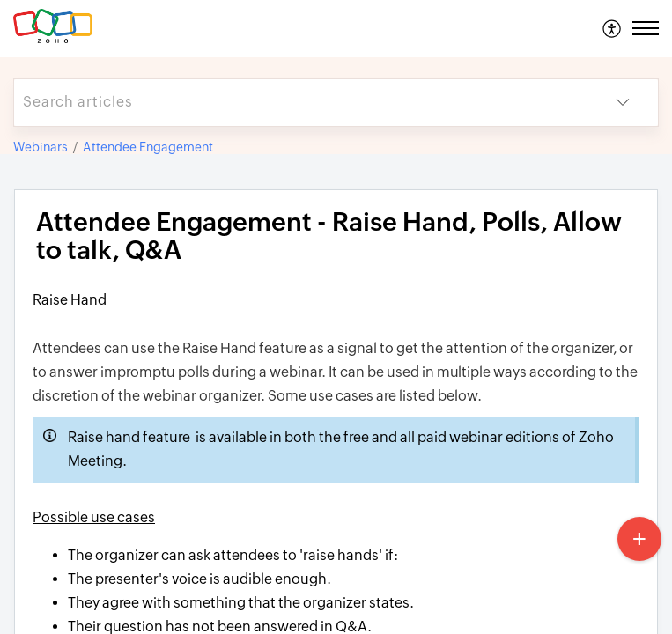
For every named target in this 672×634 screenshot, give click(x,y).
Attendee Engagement (148, 147)
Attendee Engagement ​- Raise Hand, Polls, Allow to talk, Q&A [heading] (329, 236)
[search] (301, 103)
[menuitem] (613, 28)
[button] (613, 28)
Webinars (41, 147)
